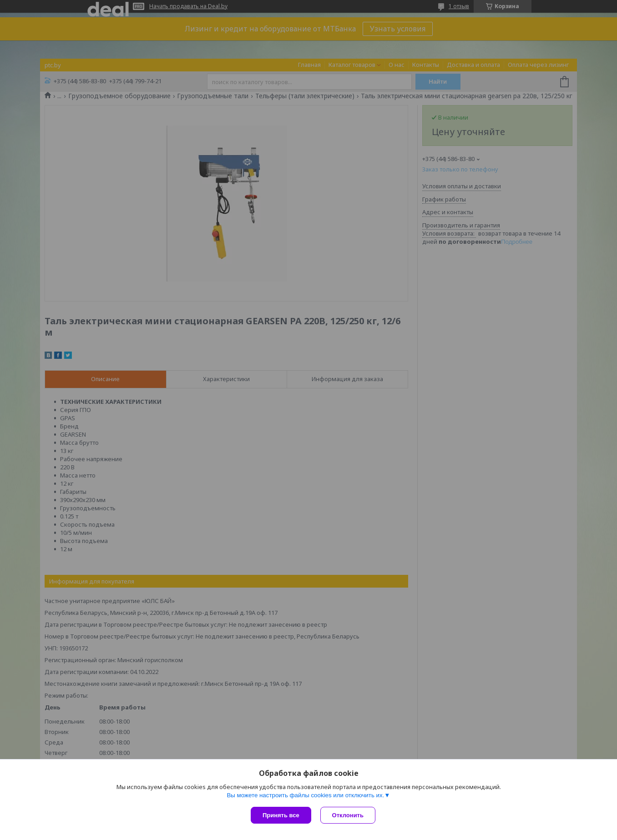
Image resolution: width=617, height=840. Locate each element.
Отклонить (348, 815)
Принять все (281, 815)
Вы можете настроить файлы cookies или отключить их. (305, 795)
